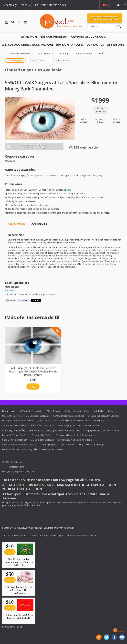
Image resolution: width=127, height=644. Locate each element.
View (33, 386)
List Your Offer (26, 411)
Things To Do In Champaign (91, 445)
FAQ (48, 411)
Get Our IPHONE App (54, 37)
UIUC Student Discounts (38, 416)
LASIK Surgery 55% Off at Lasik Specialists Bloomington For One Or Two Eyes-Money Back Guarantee (33, 371)
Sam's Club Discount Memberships (72, 421)
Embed (25, 300)
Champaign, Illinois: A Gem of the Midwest (43, 449)
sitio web (9, 290)
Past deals (98, 411)
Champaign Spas (48, 445)
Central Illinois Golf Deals (42, 426)
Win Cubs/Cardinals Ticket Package (28, 45)
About (39, 411)
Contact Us (95, 45)
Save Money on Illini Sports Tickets (19, 445)
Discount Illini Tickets (12, 416)
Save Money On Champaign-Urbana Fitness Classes (54, 430)
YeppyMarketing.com (25, 472)
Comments (39, 224)
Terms (67, 411)
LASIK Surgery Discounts (70, 426)
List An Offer (116, 45)
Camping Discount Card (89, 37)
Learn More (29, 37)
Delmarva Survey (11, 449)
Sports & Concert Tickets (14, 426)
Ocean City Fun (44, 421)
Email (12, 300)
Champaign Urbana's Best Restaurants (75, 435)
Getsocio (18, 627)
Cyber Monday (67, 445)
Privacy (57, 411)
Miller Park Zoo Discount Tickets (18, 421)
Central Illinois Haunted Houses (69, 416)
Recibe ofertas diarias (53, 5)
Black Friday (98, 421)
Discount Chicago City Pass (15, 435)
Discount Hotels (81, 411)
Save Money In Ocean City (15, 440)
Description (16, 224)
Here (69, 190)
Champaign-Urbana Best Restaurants (101, 430)
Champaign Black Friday (14, 430)
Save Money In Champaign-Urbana (75, 440)
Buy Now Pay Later (70, 45)
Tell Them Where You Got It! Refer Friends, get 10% (105, 18)
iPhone (110, 411)
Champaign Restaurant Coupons (104, 416)
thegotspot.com (16, 467)
